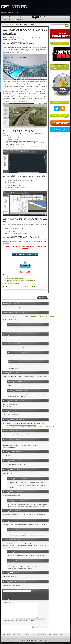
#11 (3, 400)
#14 (3, 431)
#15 (3, 440)
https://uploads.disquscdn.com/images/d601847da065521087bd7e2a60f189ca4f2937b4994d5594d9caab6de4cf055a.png (30, 427)
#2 (3, 313)
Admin (12, 572)
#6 (8, 353)
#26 (9, 551)
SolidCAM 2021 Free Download (12, 284)
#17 (3, 460)
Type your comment (7, 602)
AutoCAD (12, 189)
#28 (3, 572)
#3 (8, 325)
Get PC (14, 7)
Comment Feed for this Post (41, 627)
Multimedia (53, 17)
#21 (9, 500)
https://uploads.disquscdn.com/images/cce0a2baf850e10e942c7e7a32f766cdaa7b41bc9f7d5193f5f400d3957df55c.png (29, 317)
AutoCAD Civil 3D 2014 (22, 102)
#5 (3, 344)
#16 (3, 451)
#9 (8, 381)
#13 (3, 419)
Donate (61, 634)
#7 (10, 362)
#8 (3, 372)
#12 (3, 410)
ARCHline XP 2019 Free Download (13, 277)
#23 (3, 520)
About (14, 634)
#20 (3, 491)
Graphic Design (44, 17)
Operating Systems (26, 17)
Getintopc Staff (18, 353)
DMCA (50, 634)
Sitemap (34, 634)
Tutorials (19, 19)
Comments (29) (42, 297)
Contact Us (20, 634)
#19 (9, 478)
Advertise (55, 634)
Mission (9, 634)
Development (62, 17)
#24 (9, 530)
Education (12, 19)
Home (5, 17)
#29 (3, 581)
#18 (3, 469)
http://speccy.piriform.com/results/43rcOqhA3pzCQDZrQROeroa (22, 425)
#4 (3, 334)
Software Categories (14, 17)
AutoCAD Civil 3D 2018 (17, 53)
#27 (9, 561)
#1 (3, 303)
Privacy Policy (27, 634)
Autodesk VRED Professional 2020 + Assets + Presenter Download (20, 280)
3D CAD (36, 17)
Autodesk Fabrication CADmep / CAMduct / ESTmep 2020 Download (20, 282)
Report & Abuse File (42, 634)
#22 (3, 510)
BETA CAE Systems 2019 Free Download (14, 279)
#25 (3, 540)
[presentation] (14, 596)
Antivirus (4, 19)
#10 (9, 390)
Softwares (7, 25)
